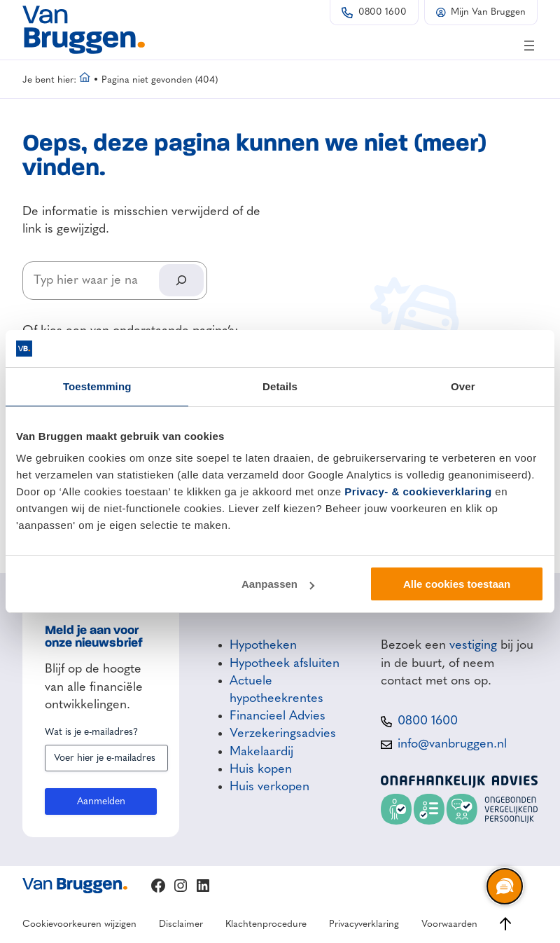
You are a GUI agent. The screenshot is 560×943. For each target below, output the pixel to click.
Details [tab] (280, 386)
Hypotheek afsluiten (285, 663)
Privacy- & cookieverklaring (418, 491)
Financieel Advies (278, 716)
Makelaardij (261, 752)
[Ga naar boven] (505, 924)
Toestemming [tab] (97, 386)
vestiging (473, 645)
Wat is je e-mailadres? (91, 732)
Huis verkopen (269, 787)
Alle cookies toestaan (457, 584)
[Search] (181, 280)
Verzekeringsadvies (283, 734)
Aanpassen (278, 584)
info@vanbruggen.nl (452, 744)
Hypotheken (263, 645)
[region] (504, 887)
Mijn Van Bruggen (488, 12)
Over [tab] (463, 386)
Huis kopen (261, 769)
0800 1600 (383, 12)
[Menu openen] (529, 46)
